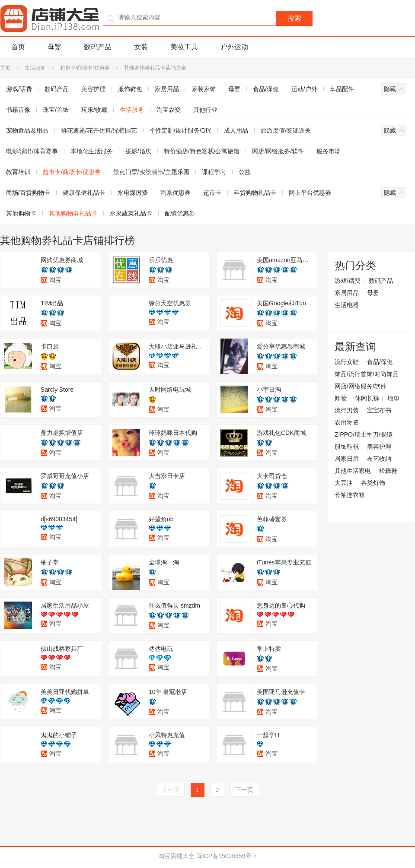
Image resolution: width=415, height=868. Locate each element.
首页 (18, 47)
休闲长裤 (367, 398)
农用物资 (347, 422)
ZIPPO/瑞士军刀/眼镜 (364, 434)
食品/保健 (266, 89)
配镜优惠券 (180, 213)
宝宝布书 (379, 410)
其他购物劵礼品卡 (73, 213)
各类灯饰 (373, 483)
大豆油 (344, 483)
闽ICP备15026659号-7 (227, 856)
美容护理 (93, 89)
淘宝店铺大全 (176, 856)
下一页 (244, 790)
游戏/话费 (348, 281)
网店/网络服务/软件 (278, 151)
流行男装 (347, 410)
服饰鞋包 (130, 89)
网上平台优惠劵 (310, 193)
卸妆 (341, 398)
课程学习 (214, 172)
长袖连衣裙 (350, 495)
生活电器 (347, 305)
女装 (141, 47)
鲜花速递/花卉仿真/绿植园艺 (99, 130)
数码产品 (98, 47)
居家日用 (347, 459)
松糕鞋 (388, 471)
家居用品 (167, 89)
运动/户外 (304, 89)
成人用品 (236, 130)
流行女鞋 (347, 362)
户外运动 (234, 47)
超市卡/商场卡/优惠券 (85, 68)
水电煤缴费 (133, 193)
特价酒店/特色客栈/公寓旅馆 (202, 151)
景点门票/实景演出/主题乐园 (151, 172)
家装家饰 (204, 89)
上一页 (171, 790)
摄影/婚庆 (138, 151)
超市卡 (212, 193)
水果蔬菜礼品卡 (131, 213)
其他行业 (205, 110)
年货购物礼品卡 (255, 193)
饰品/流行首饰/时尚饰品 (367, 374)
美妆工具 (184, 47)
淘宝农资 (169, 110)
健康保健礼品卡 (84, 193)
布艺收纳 (379, 459)
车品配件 (342, 89)
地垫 (393, 398)
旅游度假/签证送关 (286, 130)
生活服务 (35, 68)
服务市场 (329, 151)
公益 (245, 172)
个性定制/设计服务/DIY (180, 130)
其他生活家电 (353, 471)
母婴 (54, 47)
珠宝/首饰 (56, 110)
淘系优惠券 (176, 193)
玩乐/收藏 (94, 110)
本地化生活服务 (92, 151)
